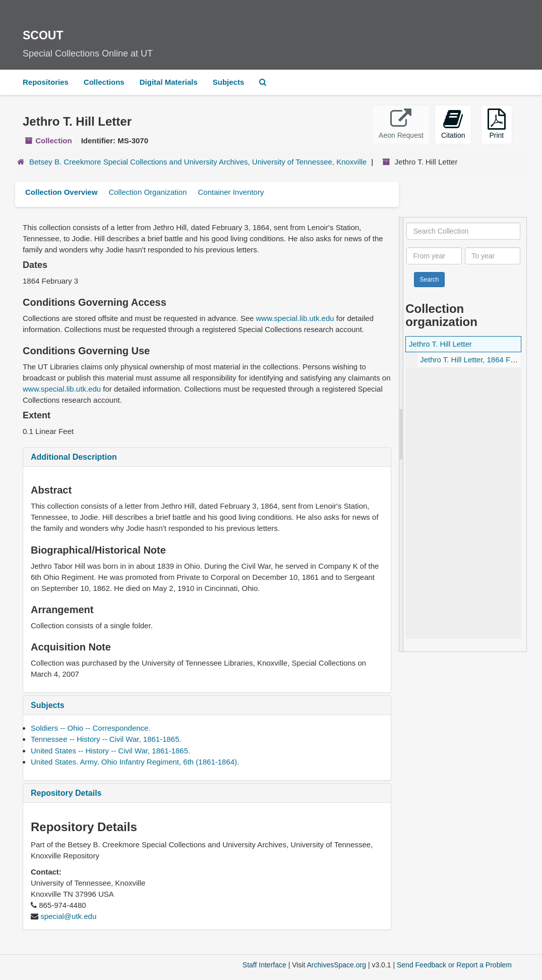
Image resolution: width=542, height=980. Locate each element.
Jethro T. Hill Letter (440, 344)
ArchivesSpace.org (336, 965)
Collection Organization (147, 192)
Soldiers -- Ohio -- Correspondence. (91, 728)
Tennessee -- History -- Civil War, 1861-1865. (106, 739)
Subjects (229, 82)
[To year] (492, 256)
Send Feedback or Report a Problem (454, 965)
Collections (104, 82)
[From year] (434, 256)
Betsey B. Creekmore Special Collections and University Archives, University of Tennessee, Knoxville (198, 162)
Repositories (46, 82)
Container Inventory (231, 192)
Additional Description (74, 457)
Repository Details (66, 793)
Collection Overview (61, 192)
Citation (453, 124)
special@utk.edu (68, 916)
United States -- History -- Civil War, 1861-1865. (110, 751)
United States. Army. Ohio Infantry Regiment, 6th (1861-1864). (135, 762)
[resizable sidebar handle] (401, 435)
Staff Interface (264, 965)
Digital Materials (169, 82)
